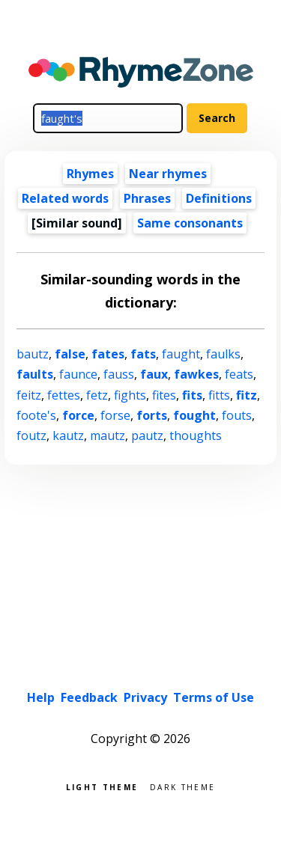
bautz (33, 354)
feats (239, 374)
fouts (237, 415)
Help (41, 697)
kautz (68, 435)
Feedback (89, 697)
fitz (247, 395)
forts (152, 415)
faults (35, 374)
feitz (29, 395)
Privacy (145, 697)
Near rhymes (168, 174)
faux (154, 374)
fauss (119, 374)
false (70, 354)
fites (164, 395)
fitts (219, 395)
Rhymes (90, 174)
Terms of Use (214, 697)
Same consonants (190, 223)
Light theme (102, 786)
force (78, 415)
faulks (223, 354)
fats (143, 354)
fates (108, 354)
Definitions (219, 198)
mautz (108, 435)
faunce (78, 374)
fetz (97, 395)
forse (115, 415)
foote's (36, 415)
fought (194, 415)
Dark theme (182, 786)
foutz (31, 435)
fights (130, 395)
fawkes (196, 374)
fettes (64, 395)
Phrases (147, 198)
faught (181, 354)
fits (192, 395)
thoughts (196, 435)
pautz (147, 435)
